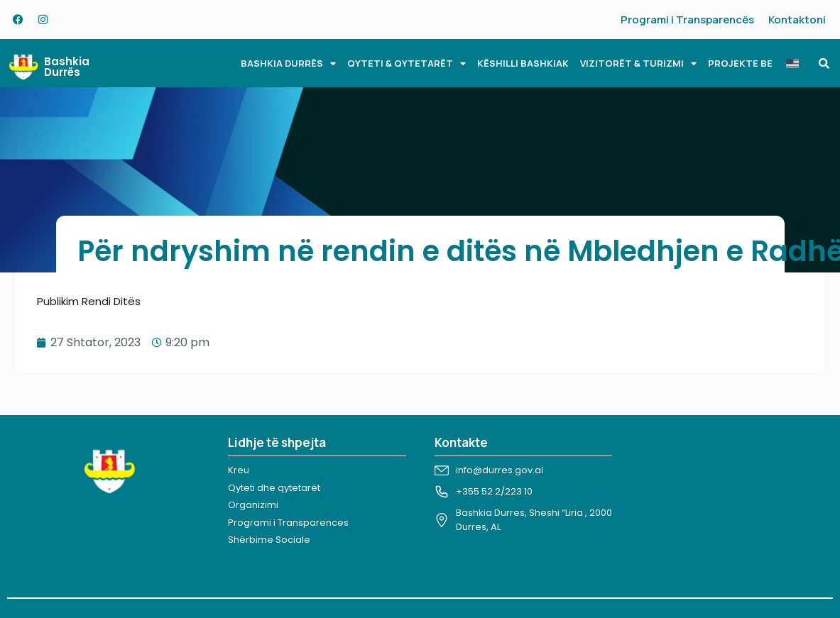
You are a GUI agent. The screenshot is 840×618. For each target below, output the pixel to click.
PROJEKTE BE (740, 63)
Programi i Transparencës (687, 20)
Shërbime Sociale (269, 540)
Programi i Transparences (288, 523)
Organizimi (253, 505)
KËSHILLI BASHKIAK (523, 63)
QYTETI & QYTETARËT (407, 64)
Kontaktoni (797, 20)
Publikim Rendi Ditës (89, 301)
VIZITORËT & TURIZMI (638, 64)
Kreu (239, 470)
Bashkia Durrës (67, 67)
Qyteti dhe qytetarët (274, 488)
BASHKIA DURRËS (288, 64)
